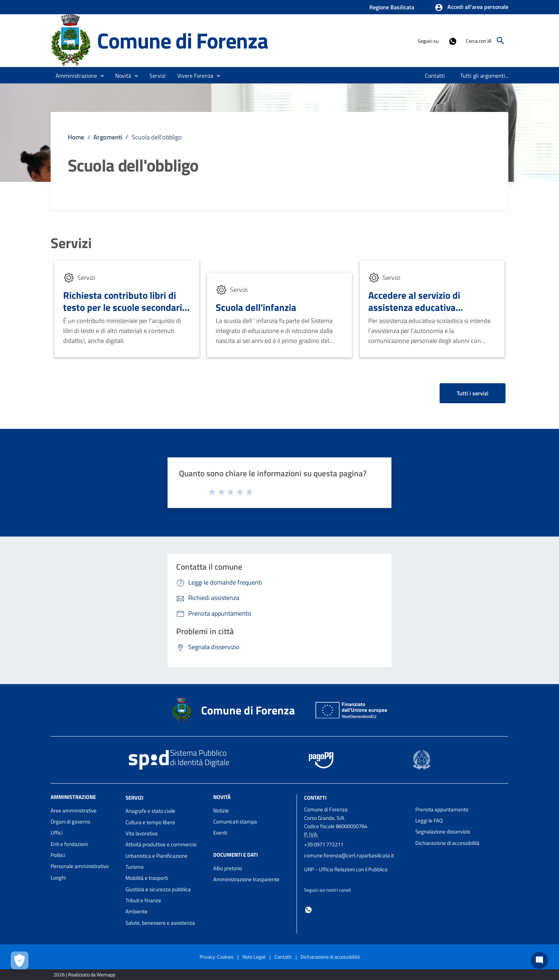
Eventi (220, 833)
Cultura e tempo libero (150, 822)
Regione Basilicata (392, 7)
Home (76, 137)
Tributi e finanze (143, 900)
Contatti (315, 797)
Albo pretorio (228, 868)
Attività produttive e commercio (161, 844)
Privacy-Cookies (217, 957)
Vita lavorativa (142, 833)
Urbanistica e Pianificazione (157, 856)
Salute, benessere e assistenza (160, 923)
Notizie (221, 810)
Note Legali (254, 957)
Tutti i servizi (473, 393)
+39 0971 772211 (324, 844)
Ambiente (137, 911)
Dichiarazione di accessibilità (447, 843)
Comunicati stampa (235, 822)
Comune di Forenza (183, 40)
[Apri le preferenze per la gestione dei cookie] (20, 960)
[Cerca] (501, 41)
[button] (471, 7)
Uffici (57, 833)
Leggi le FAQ (429, 820)
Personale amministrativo (80, 866)
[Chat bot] (539, 960)
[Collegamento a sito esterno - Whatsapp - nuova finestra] (452, 41)
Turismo (135, 867)
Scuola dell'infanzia (256, 307)
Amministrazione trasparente (246, 879)
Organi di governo (70, 822)
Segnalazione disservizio (443, 832)
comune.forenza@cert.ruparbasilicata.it (349, 855)
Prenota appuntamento (442, 809)
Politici (58, 855)
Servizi (71, 243)
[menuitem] (435, 76)
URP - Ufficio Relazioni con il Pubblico (346, 869)
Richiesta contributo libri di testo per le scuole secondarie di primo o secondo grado (125, 307)
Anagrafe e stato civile (150, 811)
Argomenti (108, 137)
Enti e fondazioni (69, 844)
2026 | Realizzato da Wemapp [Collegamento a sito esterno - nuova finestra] (84, 974)
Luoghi (58, 878)
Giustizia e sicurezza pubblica (158, 889)
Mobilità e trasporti (147, 878)
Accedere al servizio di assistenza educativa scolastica (414, 307)
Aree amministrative (74, 810)
